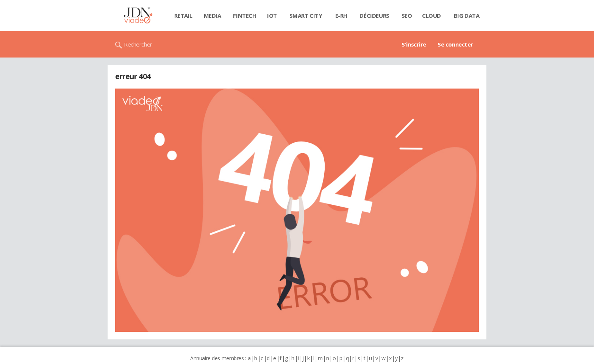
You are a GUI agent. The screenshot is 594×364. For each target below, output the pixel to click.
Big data (467, 16)
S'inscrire (414, 44)
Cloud (431, 16)
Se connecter (455, 44)
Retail (183, 16)
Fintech (245, 16)
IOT (272, 16)
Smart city (306, 16)
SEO (407, 16)
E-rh (341, 16)
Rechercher (138, 44)
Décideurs (374, 16)
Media (213, 16)
